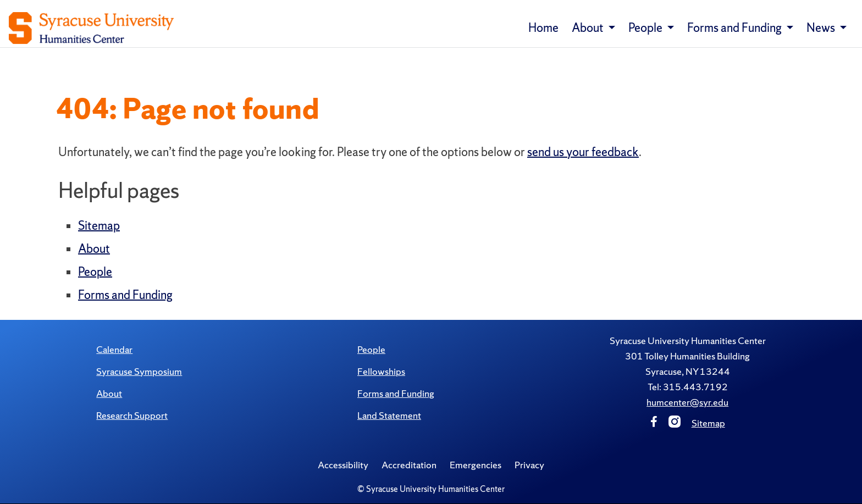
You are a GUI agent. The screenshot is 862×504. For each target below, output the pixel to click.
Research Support (132, 415)
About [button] (589, 28)
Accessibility (343, 465)
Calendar (114, 349)
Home (543, 28)
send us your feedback (583, 152)
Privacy (529, 465)
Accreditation (409, 465)
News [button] (822, 28)
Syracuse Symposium (139, 371)
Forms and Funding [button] (736, 28)
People (95, 272)
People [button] (646, 28)
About (94, 249)
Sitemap (99, 226)
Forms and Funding (125, 295)
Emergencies (476, 465)
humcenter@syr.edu (687, 402)
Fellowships (381, 371)
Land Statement (389, 415)
